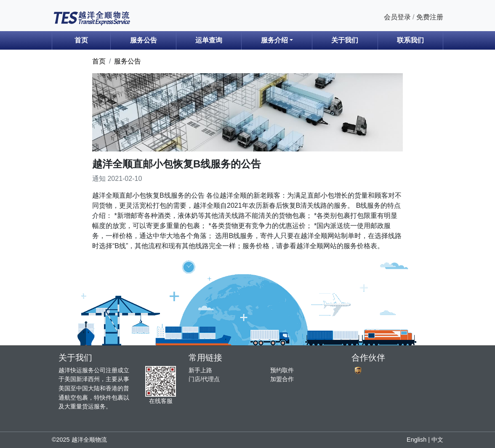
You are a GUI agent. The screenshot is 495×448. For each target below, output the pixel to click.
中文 (437, 440)
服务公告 (144, 40)
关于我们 (345, 40)
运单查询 (209, 40)
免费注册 (430, 17)
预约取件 (282, 370)
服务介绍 (274, 40)
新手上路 (200, 370)
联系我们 (410, 40)
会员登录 (397, 17)
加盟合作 (282, 379)
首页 (81, 40)
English (416, 440)
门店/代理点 (204, 379)
